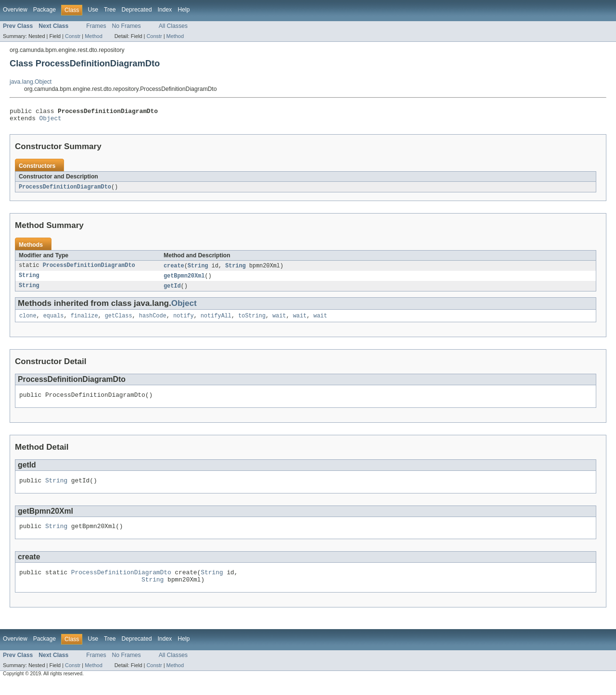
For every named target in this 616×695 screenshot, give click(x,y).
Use (93, 10)
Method (93, 36)
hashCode (153, 321)
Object (51, 121)
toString (252, 321)
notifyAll (216, 321)
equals (54, 321)
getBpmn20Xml (184, 280)
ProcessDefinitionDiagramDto (65, 190)
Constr (73, 36)
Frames (96, 26)
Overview (15, 10)
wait (279, 321)
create (174, 269)
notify (184, 321)
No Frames (127, 26)
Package (45, 10)
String (198, 269)
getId (172, 291)
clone (28, 321)
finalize (84, 321)
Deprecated (137, 10)
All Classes (173, 26)
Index (165, 10)
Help (184, 10)
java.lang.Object (31, 82)
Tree (110, 10)
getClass (119, 321)
